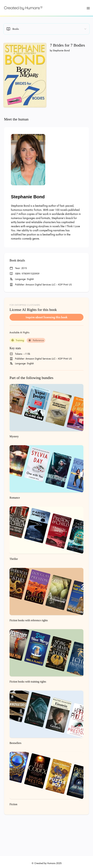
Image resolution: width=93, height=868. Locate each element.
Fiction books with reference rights (29, 620)
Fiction (13, 804)
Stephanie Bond (28, 197)
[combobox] (46, 29)
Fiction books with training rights (28, 682)
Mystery (14, 436)
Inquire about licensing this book (46, 317)
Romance (15, 498)
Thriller (14, 559)
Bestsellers (15, 743)
